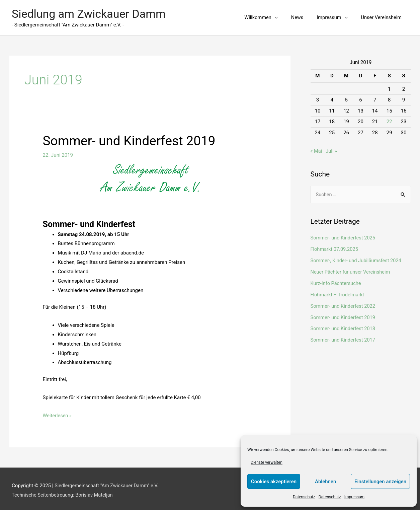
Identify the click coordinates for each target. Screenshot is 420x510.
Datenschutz (304, 497)
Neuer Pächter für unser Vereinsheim (352, 269)
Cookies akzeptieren (274, 482)
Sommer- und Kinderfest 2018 (344, 325)
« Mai (317, 148)
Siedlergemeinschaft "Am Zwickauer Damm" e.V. (108, 483)
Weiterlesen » (58, 413)
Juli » (332, 148)
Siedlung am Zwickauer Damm (91, 12)
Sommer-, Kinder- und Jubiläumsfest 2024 (357, 258)
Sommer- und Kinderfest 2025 (344, 235)
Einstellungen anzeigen (380, 482)
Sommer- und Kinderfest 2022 (344, 303)
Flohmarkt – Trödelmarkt (338, 291)
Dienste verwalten (267, 462)
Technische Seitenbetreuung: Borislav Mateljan (64, 492)
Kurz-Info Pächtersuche (337, 280)
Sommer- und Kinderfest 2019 (132, 138)
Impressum (354, 497)
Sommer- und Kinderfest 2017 (344, 337)
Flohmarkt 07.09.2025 (335, 246)
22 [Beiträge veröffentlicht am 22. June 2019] (389, 119)
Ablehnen (325, 482)
